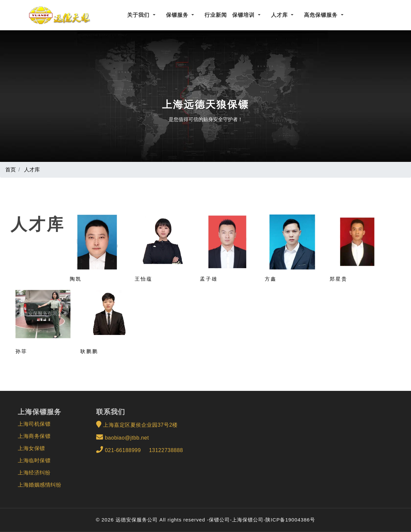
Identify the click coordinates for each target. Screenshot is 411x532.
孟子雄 (209, 279)
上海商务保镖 (34, 436)
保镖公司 (219, 520)
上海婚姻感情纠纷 (40, 485)
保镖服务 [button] (178, 15)
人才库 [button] (280, 15)
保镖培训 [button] (244, 15)
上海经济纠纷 (34, 473)
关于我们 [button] (139, 15)
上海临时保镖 (34, 460)
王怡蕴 (144, 279)
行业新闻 (216, 15)
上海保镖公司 (248, 520)
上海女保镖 (31, 448)
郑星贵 (339, 279)
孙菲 (21, 351)
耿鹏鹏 (89, 351)
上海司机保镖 (34, 424)
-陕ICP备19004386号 (289, 520)
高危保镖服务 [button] (322, 15)
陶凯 (76, 279)
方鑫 (271, 279)
